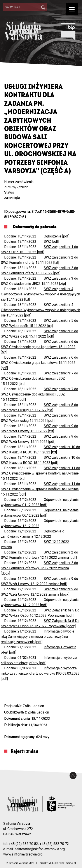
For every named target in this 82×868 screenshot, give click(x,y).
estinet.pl (71, 863)
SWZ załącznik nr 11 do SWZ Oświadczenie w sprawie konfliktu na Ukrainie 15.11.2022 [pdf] (40, 489)
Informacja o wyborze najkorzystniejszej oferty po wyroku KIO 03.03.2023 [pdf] (40, 673)
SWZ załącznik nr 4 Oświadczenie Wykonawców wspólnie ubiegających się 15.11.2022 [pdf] (40, 310)
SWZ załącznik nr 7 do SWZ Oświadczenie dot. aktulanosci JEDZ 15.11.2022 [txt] (39, 378)
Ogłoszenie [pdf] (57, 236)
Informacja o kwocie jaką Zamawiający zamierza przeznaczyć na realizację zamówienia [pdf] (38, 637)
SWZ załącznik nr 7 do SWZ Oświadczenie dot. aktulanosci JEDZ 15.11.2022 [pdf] (39, 394)
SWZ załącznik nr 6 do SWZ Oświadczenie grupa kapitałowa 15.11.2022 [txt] (39, 347)
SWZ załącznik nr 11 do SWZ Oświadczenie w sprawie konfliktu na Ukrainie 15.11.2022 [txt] (40, 473)
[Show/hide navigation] (72, 9)
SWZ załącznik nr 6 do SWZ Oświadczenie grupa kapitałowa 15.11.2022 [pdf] (39, 363)
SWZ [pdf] (51, 242)
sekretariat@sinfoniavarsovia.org (40, 849)
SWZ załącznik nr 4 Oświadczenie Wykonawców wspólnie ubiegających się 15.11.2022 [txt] (40, 294)
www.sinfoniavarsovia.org (23, 854)
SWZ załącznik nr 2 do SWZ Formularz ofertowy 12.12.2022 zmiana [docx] (39, 568)
